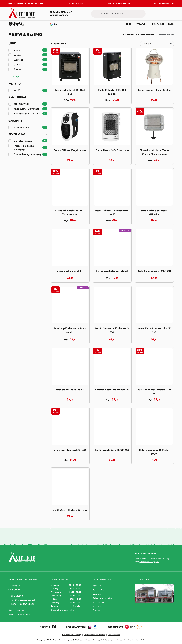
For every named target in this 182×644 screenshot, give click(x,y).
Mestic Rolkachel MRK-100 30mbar (112, 92)
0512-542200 (17, 596)
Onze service (98, 602)
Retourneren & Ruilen (103, 598)
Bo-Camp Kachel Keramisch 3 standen (70, 330)
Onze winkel (158, 24)
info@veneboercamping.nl (23, 600)
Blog (171, 24)
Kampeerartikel (146, 35)
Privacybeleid (114, 635)
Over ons (97, 606)
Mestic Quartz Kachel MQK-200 (70, 510)
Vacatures (142, 24)
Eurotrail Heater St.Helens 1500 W (154, 392)
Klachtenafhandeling (72, 635)
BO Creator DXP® (137, 640)
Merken (128, 24)
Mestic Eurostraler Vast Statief (112, 271)
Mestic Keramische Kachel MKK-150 (112, 330)
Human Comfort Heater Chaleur (154, 90)
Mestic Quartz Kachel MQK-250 (112, 450)
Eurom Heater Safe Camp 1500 (112, 150)
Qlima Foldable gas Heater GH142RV (154, 212)
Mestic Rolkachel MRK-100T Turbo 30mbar (70, 212)
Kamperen (127, 35)
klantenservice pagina (149, 562)
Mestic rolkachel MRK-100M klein (70, 92)
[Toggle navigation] (18, 24)
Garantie (15, 121)
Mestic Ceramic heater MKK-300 (154, 271)
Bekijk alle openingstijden (62, 610)
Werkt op (15, 84)
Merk (12, 43)
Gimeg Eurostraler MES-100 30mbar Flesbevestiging (154, 152)
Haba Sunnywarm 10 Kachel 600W (154, 452)
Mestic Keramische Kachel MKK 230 (154, 330)
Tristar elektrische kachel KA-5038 (70, 392)
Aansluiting (17, 97)
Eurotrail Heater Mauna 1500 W (112, 390)
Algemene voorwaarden (95, 635)
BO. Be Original (108, 640)
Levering (97, 594)
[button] (167, 14)
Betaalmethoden (100, 590)
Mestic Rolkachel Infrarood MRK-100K (112, 212)
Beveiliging (17, 134)
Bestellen (97, 586)
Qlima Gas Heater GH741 (70, 271)
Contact (96, 610)
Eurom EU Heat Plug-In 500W (70, 150)
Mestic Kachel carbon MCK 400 (70, 450)
